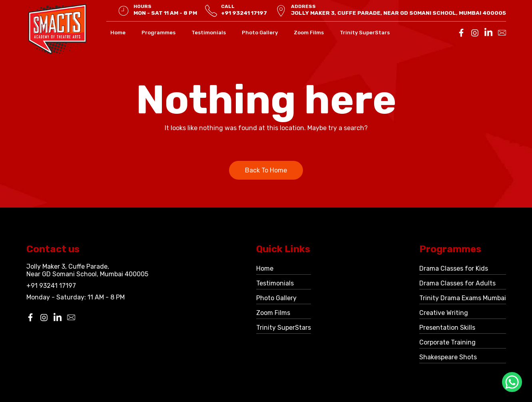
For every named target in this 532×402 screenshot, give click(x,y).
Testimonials (209, 33)
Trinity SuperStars (365, 33)
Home (118, 33)
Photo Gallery (260, 33)
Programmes (158, 33)
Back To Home (266, 170)
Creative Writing (444, 313)
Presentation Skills (447, 328)
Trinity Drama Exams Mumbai (463, 298)
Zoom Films (309, 33)
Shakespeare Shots (448, 357)
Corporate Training (447, 342)
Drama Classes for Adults (457, 283)
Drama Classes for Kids (454, 268)
